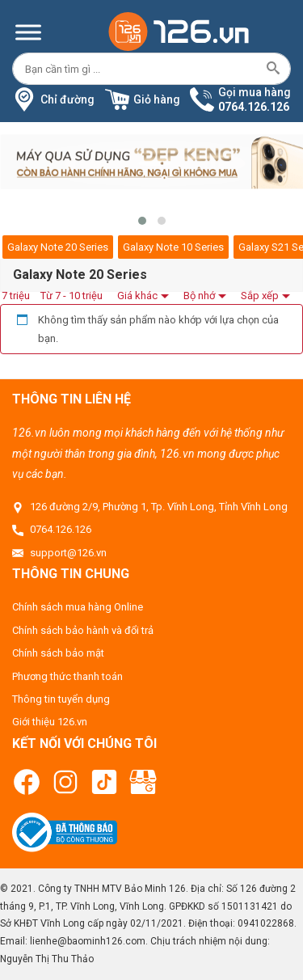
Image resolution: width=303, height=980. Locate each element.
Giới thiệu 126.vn (50, 722)
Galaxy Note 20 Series (58, 247)
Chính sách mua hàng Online (78, 607)
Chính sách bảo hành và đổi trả (83, 630)
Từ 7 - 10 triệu (72, 296)
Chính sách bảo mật (58, 653)
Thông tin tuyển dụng (61, 699)
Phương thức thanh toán (67, 676)
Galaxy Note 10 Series (173, 247)
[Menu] (28, 32)
